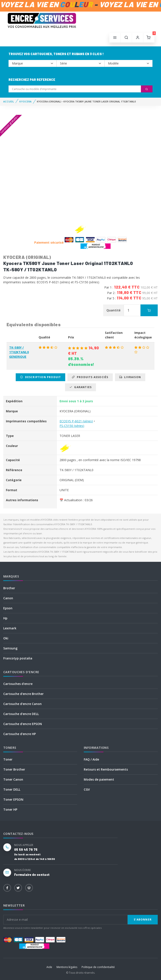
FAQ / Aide (91, 759)
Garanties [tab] (80, 387)
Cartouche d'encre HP (20, 734)
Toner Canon (13, 779)
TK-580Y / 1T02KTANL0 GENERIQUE (19, 352)
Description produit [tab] (40, 377)
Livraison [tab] (130, 377)
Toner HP (10, 809)
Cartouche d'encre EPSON (23, 724)
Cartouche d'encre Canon (22, 704)
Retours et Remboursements (106, 769)
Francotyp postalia (18, 658)
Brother (9, 588)
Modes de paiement (99, 779)
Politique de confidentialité (98, 967)
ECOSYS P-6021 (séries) (76, 421)
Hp (5, 618)
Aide (49, 967)
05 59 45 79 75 (26, 850)
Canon (8, 598)
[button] (126, 38)
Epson (8, 608)
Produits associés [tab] (90, 377)
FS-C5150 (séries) (72, 426)
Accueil (9, 101)
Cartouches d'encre (18, 684)
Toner (8, 759)
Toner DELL (12, 789)
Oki (6, 638)
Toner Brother (14, 769)
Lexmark (10, 628)
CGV (87, 789)
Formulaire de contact (32, 875)
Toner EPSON (13, 799)
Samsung (10, 648)
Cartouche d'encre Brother (23, 694)
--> (33, 63)
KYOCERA (26, 101)
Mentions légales (67, 967)
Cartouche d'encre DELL (21, 714)
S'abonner (143, 920)
